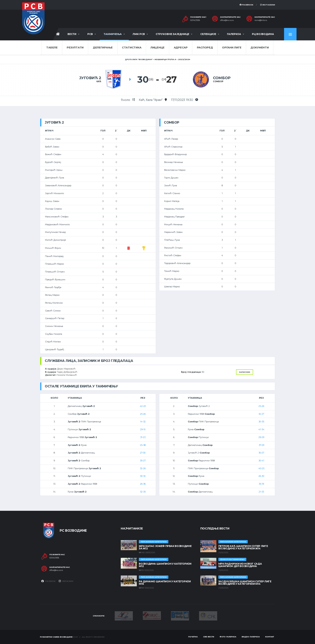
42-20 (143, 406)
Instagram (268, 5)
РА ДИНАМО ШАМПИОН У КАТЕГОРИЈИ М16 (165, 583)
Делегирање (103, 47)
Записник (245, 372)
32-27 (261, 414)
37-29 (261, 445)
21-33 (261, 492)
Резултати (75, 47)
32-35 (143, 492)
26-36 (143, 484)
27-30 (143, 453)
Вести (72, 34)
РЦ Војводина (263, 34)
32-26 (143, 468)
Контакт (270, 637)
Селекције (208, 34)
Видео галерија (251, 637)
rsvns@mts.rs (261, 20)
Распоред (205, 47)
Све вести (209, 637)
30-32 (143, 476)
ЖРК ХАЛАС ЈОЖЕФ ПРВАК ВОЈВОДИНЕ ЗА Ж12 (165, 547)
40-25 (261, 468)
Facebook (246, 5)
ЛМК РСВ (139, 34)
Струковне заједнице (172, 34)
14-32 (143, 422)
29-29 (261, 437)
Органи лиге (232, 47)
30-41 (261, 461)
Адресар (181, 47)
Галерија (234, 34)
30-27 (143, 461)
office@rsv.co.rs (227, 20)
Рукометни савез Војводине (56, 637)
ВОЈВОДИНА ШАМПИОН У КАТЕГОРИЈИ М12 (165, 565)
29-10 (143, 429)
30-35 (261, 422)
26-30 (261, 476)
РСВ (90, 34)
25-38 (143, 445)
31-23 (143, 437)
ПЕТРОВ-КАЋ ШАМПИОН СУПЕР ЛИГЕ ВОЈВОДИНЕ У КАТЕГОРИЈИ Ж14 (243, 547)
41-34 (261, 429)
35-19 (261, 484)
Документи (260, 47)
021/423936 (195, 20)
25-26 (143, 414)
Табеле (52, 47)
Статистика (132, 47)
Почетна (193, 637)
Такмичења (113, 34)
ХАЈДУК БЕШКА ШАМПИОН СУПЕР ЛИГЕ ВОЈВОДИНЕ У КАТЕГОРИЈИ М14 (245, 583)
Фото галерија (228, 637)
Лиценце (157, 47)
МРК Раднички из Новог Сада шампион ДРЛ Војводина (240, 565)
